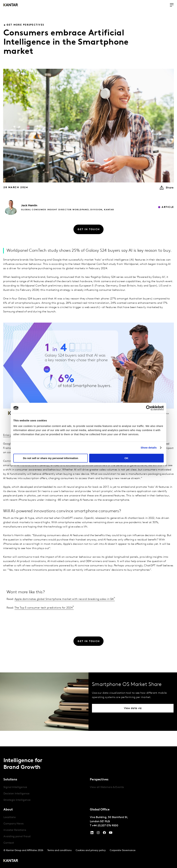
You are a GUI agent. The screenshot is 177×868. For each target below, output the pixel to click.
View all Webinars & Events (107, 787)
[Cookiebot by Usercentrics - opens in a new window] (149, 408)
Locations (10, 817)
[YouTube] (92, 833)
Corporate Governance (123, 850)
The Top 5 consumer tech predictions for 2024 (44, 608)
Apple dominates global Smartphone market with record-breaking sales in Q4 (64, 599)
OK (126, 458)
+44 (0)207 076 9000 (105, 826)
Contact (9, 843)
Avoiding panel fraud (17, 837)
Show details (149, 448)
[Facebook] (104, 833)
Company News (13, 824)
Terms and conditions (59, 850)
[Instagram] (98, 833)
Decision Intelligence (17, 794)
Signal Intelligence (15, 787)
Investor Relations (15, 830)
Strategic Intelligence (17, 800)
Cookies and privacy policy (91, 850)
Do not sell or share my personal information (51, 458)
